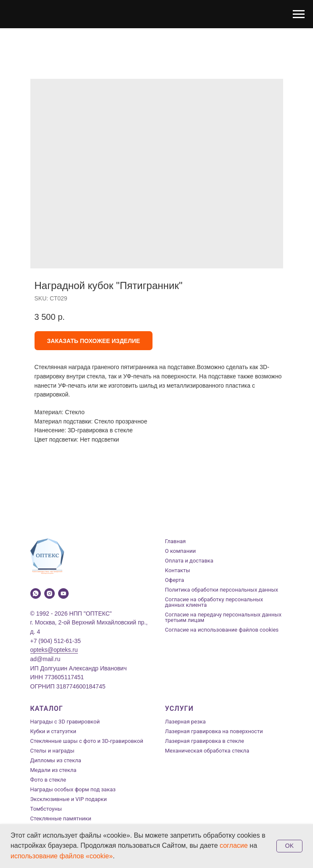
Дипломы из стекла (56, 760)
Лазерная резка (186, 722)
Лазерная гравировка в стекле (205, 741)
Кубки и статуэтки (53, 731)
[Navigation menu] (299, 14)
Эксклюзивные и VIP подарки (69, 799)
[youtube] (63, 593)
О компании (181, 551)
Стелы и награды (52, 751)
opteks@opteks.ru (54, 650)
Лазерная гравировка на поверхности (214, 731)
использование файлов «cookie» (62, 856)
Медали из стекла (54, 770)
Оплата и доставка (189, 561)
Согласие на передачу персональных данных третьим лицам (223, 617)
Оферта (175, 580)
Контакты (178, 570)
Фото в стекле (48, 780)
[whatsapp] (36, 593)
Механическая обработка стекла (207, 751)
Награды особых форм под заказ (73, 789)
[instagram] (49, 593)
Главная (175, 541)
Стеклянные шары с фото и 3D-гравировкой (87, 741)
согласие (234, 845)
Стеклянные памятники (61, 818)
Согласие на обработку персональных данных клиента (214, 602)
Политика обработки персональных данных (222, 590)
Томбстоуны (46, 809)
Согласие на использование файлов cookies (222, 630)
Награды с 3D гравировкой (65, 722)
